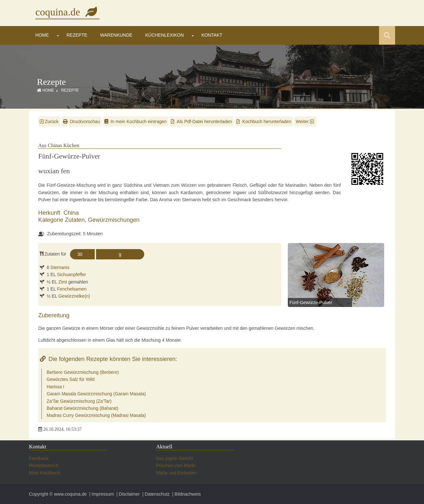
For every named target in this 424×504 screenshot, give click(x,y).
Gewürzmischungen (114, 220)
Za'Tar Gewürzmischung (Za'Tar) (79, 401)
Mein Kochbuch (44, 473)
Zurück (49, 122)
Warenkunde (116, 35)
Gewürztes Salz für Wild (71, 379)
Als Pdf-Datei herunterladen (201, 122)
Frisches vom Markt (176, 465)
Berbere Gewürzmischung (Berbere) (83, 372)
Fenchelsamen (72, 289)
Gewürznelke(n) (74, 296)
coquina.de (67, 12)
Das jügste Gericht (175, 458)
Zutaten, (76, 220)
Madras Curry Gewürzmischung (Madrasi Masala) (96, 415)
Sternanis (60, 267)
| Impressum (101, 494)
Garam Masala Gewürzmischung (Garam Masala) (96, 394)
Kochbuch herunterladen (264, 122)
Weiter (305, 122)
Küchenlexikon (164, 35)
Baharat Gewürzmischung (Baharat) (82, 408)
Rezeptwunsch (44, 465)
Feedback (39, 458)
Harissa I (55, 387)
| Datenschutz (155, 494)
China (71, 213)
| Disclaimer (127, 494)
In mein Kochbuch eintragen (136, 122)
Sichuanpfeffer (72, 274)
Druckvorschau (81, 122)
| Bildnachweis (186, 494)
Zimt (62, 282)
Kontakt (212, 35)
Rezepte (77, 35)
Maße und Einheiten (176, 473)
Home (42, 35)
